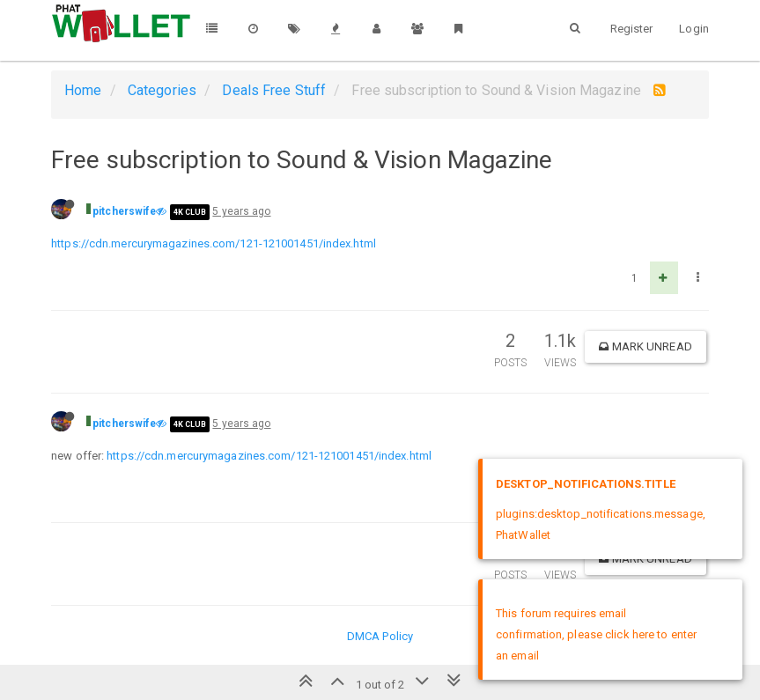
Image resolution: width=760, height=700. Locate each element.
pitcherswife (124, 211)
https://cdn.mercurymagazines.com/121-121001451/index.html (214, 243)
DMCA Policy (380, 636)
